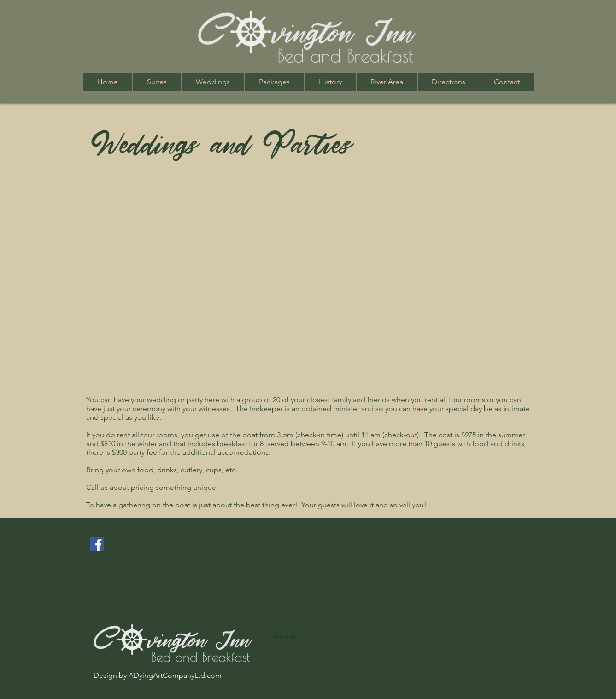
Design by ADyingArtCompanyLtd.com (158, 675)
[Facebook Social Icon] (97, 544)
